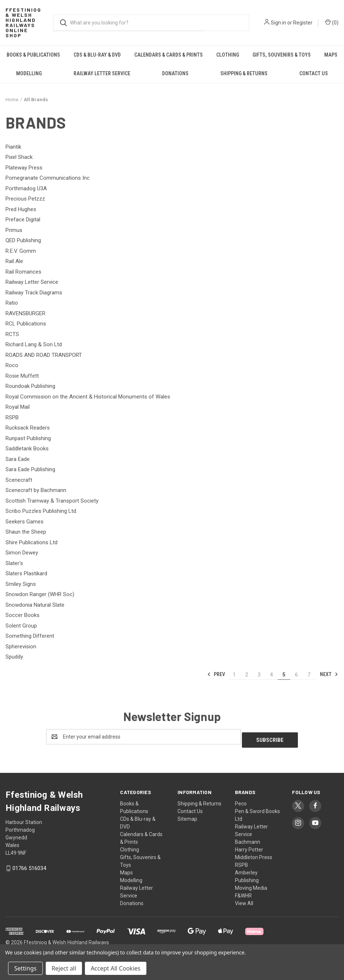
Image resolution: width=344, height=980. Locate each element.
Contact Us (190, 808)
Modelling (29, 73)
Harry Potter (249, 846)
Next (329, 674)
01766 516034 (29, 865)
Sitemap (187, 816)
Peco (241, 800)
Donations (175, 73)
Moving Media (251, 885)
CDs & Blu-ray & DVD (97, 55)
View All (244, 900)
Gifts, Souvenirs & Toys (282, 55)
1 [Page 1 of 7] (234, 675)
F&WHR (243, 892)
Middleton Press (254, 854)
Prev (216, 674)
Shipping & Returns (244, 73)
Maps (331, 55)
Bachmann (248, 839)
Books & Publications (33, 55)
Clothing (228, 55)
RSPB (242, 862)
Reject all (64, 968)
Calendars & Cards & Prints (169, 55)
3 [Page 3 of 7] (259, 675)
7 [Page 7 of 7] (309, 675)
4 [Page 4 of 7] (272, 675)
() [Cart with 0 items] (332, 22)
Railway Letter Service (102, 73)
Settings (25, 968)
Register (303, 23)
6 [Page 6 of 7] (296, 675)
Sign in (278, 23)
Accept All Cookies (116, 968)
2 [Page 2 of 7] (247, 675)
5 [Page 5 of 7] (284, 675)
